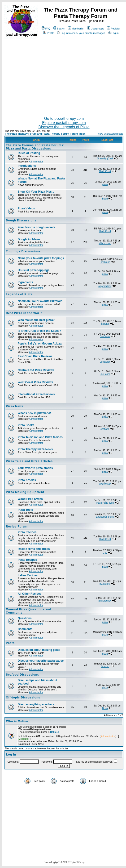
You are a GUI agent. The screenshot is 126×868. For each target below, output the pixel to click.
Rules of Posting (29, 153)
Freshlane (105, 262)
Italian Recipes (28, 575)
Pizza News (15, 406)
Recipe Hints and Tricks (34, 549)
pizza (105, 184)
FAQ (46, 29)
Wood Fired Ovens (30, 499)
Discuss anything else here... (37, 704)
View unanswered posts (111, 134)
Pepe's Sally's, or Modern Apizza (40, 344)
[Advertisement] (64, 75)
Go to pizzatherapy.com (64, 118)
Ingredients (25, 282)
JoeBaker (105, 336)
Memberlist (76, 29)
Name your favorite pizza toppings (41, 258)
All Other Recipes (30, 594)
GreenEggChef (105, 159)
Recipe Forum (17, 527)
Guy (105, 553)
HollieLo (55, 732)
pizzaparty (105, 584)
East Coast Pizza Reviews (35, 356)
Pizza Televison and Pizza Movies (40, 437)
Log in (113, 33)
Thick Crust (105, 171)
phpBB (57, 862)
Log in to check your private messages (81, 33)
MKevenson (105, 243)
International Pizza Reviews (36, 394)
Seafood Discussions (22, 675)
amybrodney (105, 286)
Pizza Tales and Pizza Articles (29, 461)
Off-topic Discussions (23, 698)
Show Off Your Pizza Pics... (36, 192)
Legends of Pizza (19, 294)
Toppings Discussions (23, 251)
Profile (49, 33)
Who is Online (17, 721)
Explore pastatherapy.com (64, 123)
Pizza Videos (26, 208)
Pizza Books (26, 425)
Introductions (27, 166)
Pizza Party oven (105, 503)
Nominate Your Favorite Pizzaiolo (40, 301)
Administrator (36, 162)
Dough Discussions (21, 220)
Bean (105, 199)
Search (59, 29)
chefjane (105, 429)
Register (114, 29)
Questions (25, 618)
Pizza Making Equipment (25, 492)
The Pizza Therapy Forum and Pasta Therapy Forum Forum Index (45, 134)
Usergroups (96, 29)
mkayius (105, 324)
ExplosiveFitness (105, 517)
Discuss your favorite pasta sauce (41, 661)
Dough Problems (29, 239)
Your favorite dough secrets (36, 227)
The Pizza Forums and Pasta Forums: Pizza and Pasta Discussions (35, 147)
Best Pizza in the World (24, 313)
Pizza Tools (25, 510)
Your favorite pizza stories (35, 468)
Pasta (10, 643)
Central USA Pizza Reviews (36, 370)
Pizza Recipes (27, 532)
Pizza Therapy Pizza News (35, 449)
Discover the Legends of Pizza (64, 127)
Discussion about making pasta (39, 650)
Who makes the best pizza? (36, 320)
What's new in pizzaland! (34, 413)
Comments (25, 629)
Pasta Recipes (27, 560)
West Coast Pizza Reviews (35, 382)
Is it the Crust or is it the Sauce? (39, 331)
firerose (105, 666)
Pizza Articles (27, 480)
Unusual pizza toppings (34, 270)
